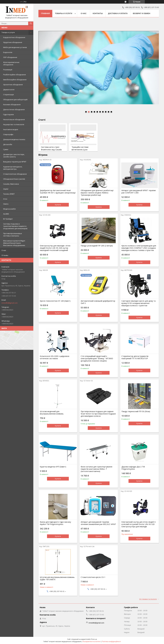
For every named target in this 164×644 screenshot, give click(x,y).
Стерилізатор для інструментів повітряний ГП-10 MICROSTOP (135, 357)
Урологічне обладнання (13, 85)
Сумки (6, 149)
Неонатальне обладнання (14, 119)
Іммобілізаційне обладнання (15, 80)
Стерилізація (8, 95)
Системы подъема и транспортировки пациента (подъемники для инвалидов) (15, 226)
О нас (4, 250)
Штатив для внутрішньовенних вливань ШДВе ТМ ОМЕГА (57, 578)
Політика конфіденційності (111, 642)
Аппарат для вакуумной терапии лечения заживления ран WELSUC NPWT (98, 523)
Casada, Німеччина (11, 184)
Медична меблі (9, 209)
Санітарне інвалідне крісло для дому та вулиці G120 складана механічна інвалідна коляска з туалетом (139, 303)
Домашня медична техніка (14, 139)
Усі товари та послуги (148, 599)
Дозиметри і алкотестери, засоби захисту (14, 156)
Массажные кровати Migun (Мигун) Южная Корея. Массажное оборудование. (14, 243)
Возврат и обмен (142, 13)
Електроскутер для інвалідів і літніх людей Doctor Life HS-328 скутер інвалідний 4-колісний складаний (55, 248)
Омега (6, 204)
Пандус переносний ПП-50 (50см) (136, 411)
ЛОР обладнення (10, 57)
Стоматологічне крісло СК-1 (93, 577)
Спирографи (8, 134)
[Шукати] (31, 23)
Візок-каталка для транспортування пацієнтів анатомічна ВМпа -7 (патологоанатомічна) (96, 469)
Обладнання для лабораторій (15, 100)
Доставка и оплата (118, 13)
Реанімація (8, 70)
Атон (5, 199)
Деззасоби (8, 144)
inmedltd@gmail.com (10, 303)
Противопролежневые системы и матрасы (13, 235)
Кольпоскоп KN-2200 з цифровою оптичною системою (55, 357)
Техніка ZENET (9, 194)
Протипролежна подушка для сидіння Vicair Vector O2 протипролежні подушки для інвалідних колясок (98, 414)
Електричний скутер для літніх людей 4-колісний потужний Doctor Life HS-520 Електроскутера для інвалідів (139, 524)
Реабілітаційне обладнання (14, 75)
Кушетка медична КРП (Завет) (53, 467)
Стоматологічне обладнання (15, 174)
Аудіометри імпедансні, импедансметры (13, 168)
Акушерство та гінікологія (14, 124)
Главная (45, 13)
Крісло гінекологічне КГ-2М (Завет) (55, 301)
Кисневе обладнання (12, 104)
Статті (42, 120)
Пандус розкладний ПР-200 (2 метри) (97, 246)
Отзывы (5, 255)
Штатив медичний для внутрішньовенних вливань (52, 413)
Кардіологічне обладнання (14, 37)
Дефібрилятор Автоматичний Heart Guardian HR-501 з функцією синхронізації (58, 192)
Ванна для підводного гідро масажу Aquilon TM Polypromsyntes (55, 523)
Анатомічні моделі (11, 129)
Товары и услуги (8, 32)
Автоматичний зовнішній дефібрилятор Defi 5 (98, 302)
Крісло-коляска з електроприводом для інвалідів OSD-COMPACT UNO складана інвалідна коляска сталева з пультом (139, 248)
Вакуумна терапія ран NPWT (15, 162)
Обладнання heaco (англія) (14, 179)
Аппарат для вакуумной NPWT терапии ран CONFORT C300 (139, 192)
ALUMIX (6, 214)
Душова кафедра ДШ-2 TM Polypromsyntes (133, 468)
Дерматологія (9, 90)
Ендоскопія (8, 52)
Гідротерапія (8, 114)
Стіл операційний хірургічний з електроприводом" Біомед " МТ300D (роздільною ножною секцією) (97, 359)
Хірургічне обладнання (13, 42)
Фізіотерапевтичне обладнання (11, 63)
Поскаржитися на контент (91, 642)
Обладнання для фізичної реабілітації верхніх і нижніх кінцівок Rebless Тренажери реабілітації (97, 193)
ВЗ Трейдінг (8, 219)
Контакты (98, 13)
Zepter (6, 189)
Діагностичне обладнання (14, 109)
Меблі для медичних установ (15, 47)
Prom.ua (94, 639)
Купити (58, 205)
